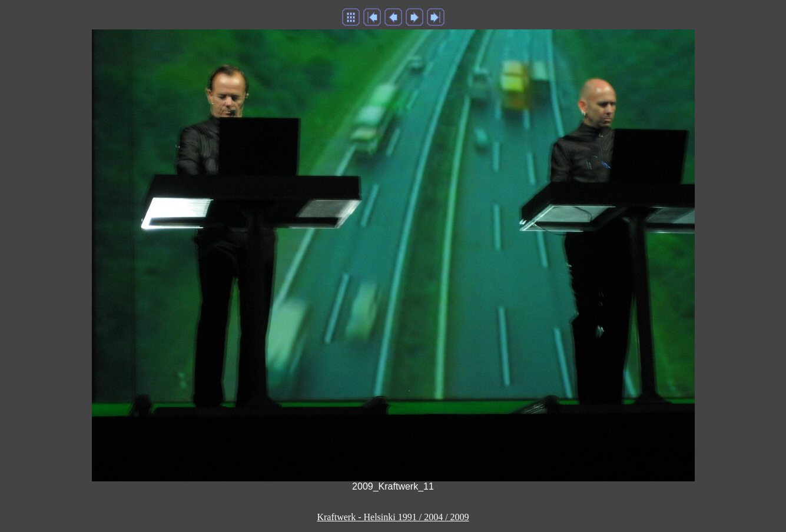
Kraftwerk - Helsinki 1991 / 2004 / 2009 (393, 517)
